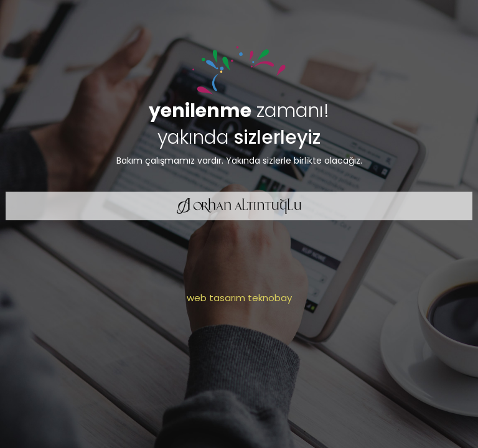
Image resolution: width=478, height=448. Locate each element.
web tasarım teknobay (239, 298)
